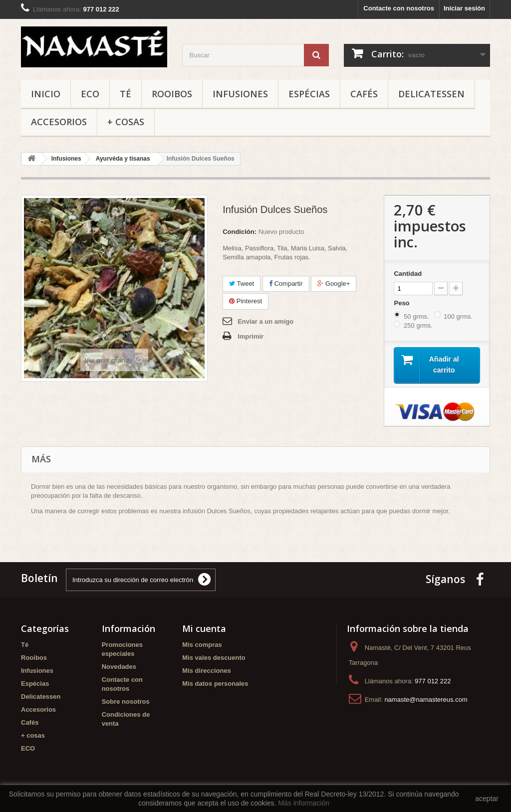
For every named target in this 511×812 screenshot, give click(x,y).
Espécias (309, 94)
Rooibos (172, 94)
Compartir (286, 284)
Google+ (334, 284)
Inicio (46, 94)
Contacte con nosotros (399, 8)
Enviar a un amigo (265, 321)
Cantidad (408, 274)
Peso (402, 303)
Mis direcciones (207, 671)
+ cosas (126, 122)
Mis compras (202, 645)
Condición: (240, 232)
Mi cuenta (204, 629)
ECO (90, 94)
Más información (304, 803)
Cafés (364, 94)
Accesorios (59, 122)
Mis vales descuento (214, 658)
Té (126, 94)
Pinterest (246, 301)
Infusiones (240, 94)
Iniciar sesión (464, 8)
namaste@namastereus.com (426, 700)
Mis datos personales (215, 684)
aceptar (487, 799)
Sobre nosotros (126, 702)
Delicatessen (431, 94)
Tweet (242, 284)
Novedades (119, 667)
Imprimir (251, 336)
